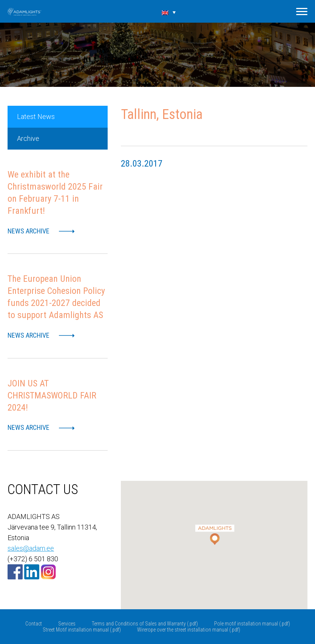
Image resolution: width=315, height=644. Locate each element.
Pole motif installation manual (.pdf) (252, 624)
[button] (214, 530)
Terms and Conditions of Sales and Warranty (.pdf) (145, 624)
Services (67, 624)
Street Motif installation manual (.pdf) (82, 630)
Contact (34, 624)
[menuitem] (169, 12)
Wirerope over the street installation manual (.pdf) (189, 630)
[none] (169, 12)
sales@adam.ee (31, 548)
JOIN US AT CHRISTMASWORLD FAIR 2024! (52, 395)
